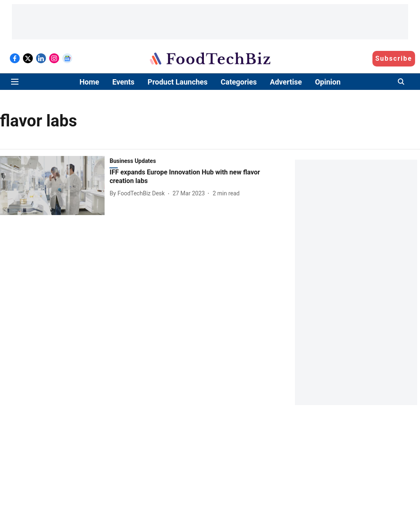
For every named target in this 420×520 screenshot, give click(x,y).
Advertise (286, 82)
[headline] (192, 177)
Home (89, 82)
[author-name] (139, 194)
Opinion (328, 82)
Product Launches (178, 82)
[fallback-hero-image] (55, 186)
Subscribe (394, 58)
